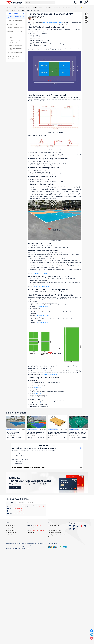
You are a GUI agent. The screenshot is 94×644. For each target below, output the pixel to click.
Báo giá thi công (67, 7)
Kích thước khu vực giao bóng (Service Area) (17, 32)
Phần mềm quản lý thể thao (55, 530)
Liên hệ (29, 535)
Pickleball (22, 7)
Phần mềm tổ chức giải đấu (55, 533)
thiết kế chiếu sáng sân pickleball (42, 286)
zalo (86, 18)
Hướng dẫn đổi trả (10, 528)
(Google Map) (40, 506)
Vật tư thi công (57, 7)
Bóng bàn (28, 7)
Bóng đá (9, 7)
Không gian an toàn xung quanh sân (17, 40)
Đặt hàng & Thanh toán (11, 535)
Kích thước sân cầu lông (43, 315)
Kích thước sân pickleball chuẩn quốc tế (16, 17)
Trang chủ (8, 10)
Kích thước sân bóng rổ (43, 322)
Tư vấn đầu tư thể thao (53, 526)
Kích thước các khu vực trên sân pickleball (15, 21)
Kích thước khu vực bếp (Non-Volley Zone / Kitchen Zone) (16, 28)
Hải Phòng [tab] (21, 503)
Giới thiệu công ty (31, 533)
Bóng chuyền (48, 7)
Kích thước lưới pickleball (14, 25)
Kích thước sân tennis (42, 307)
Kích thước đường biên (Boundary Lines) (16, 37)
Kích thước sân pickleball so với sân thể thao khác (16, 57)
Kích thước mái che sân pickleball (15, 46)
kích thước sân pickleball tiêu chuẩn (52, 22)
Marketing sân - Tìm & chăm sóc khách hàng (57, 536)
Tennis (41, 7)
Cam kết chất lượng (10, 530)
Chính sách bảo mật (11, 526)
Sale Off (84, 7)
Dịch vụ (76, 7)
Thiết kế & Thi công (16, 10)
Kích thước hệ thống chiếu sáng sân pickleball (16, 49)
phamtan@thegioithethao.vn (19, 511)
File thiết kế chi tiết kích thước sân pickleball (15, 53)
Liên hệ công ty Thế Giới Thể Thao (15, 61)
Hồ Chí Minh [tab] (31, 503)
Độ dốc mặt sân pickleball (13, 43)
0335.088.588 (38, 387)
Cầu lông (15, 7)
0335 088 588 (38, 526)
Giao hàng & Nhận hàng (12, 533)
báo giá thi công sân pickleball (49, 374)
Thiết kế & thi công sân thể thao (56, 528)
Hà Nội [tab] (11, 503)
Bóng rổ (35, 7)
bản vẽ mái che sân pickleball (41, 273)
